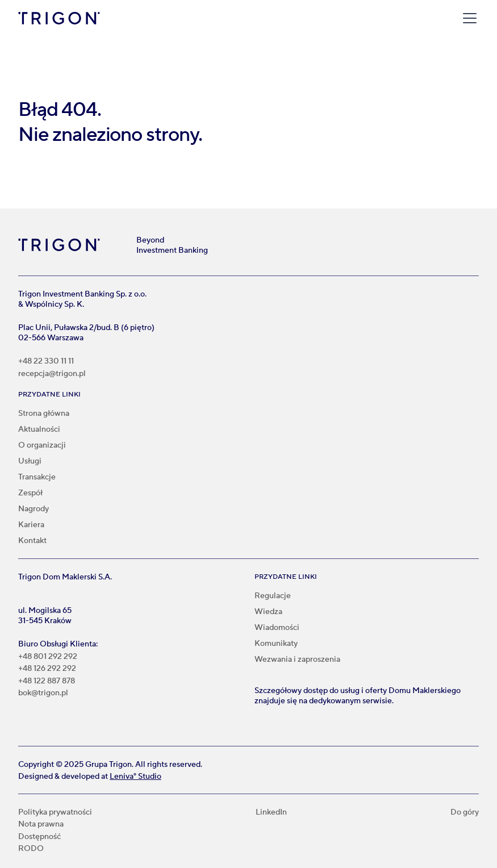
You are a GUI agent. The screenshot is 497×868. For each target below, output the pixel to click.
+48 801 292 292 (48, 657)
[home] (59, 18)
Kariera (31, 525)
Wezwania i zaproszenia (297, 660)
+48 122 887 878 (47, 681)
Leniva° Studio (135, 777)
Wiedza (268, 612)
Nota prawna (41, 825)
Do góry (465, 813)
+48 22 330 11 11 (46, 362)
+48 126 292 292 (47, 669)
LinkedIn (271, 813)
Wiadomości (277, 628)
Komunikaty (276, 644)
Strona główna (44, 414)
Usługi (30, 461)
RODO (31, 849)
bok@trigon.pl (43, 693)
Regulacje (273, 596)
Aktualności (39, 429)
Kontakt (32, 541)
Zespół (30, 493)
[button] (467, 18)
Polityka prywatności (55, 813)
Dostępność (39, 837)
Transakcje (37, 477)
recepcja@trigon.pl (52, 374)
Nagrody (34, 509)
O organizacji (42, 445)
